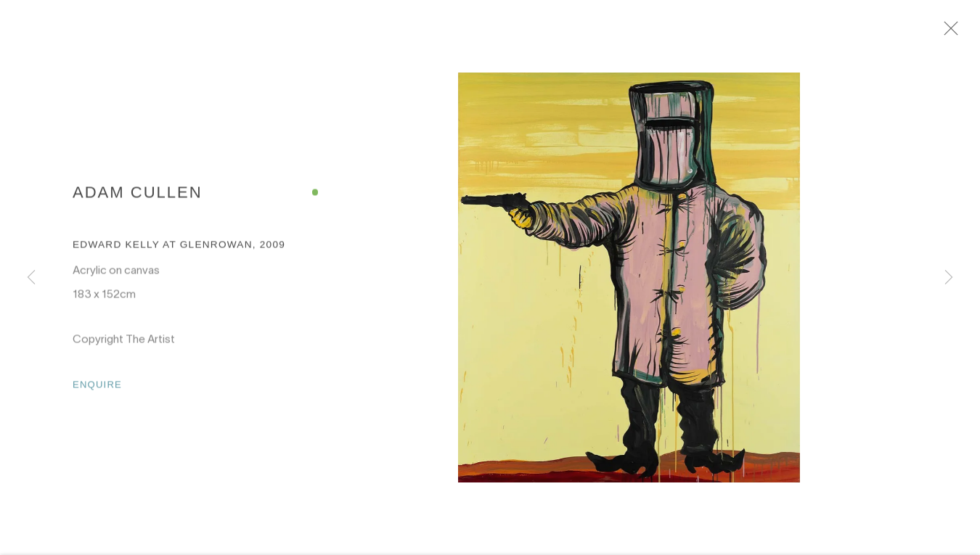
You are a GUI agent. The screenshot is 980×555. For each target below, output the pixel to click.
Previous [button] (31, 278)
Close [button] (968, 33)
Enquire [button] (97, 391)
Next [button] (949, 278)
